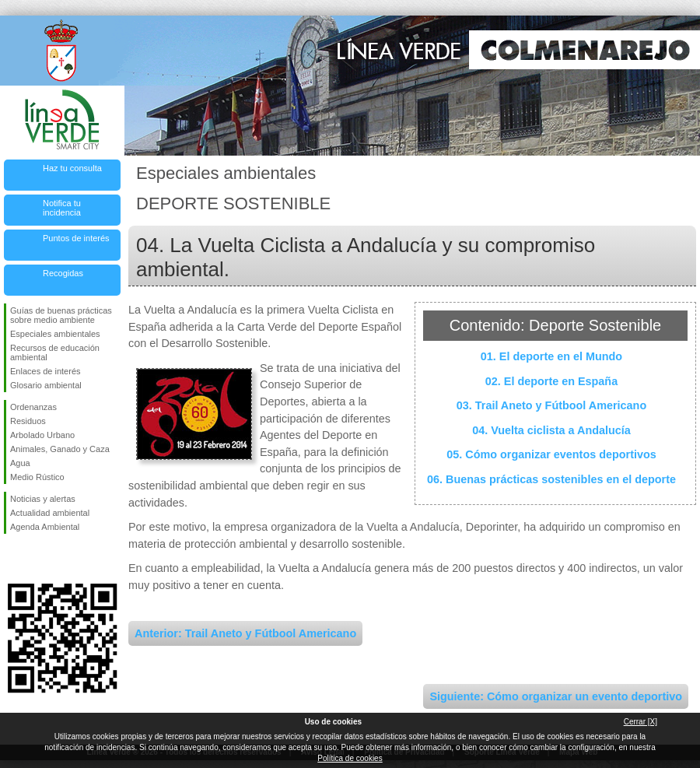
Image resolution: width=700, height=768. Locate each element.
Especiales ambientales (55, 334)
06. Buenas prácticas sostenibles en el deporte (551, 479)
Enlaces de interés (45, 371)
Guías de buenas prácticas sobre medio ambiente (61, 315)
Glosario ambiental (46, 385)
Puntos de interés (76, 238)
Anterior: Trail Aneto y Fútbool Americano (245, 633)
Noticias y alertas (43, 499)
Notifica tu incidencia (62, 208)
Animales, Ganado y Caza (60, 449)
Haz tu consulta (72, 168)
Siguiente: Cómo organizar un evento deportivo (556, 696)
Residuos (28, 421)
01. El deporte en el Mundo (551, 356)
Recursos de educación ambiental (55, 352)
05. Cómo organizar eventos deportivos (551, 454)
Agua (20, 463)
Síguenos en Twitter (39, 559)
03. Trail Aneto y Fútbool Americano (551, 405)
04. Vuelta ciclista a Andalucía (551, 430)
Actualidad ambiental (50, 513)
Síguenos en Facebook (13, 559)
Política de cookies (350, 758)
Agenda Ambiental (45, 527)
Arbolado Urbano (42, 435)
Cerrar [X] (640, 722)
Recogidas (63, 273)
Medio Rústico (37, 477)
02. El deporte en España (551, 381)
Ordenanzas (33, 407)
